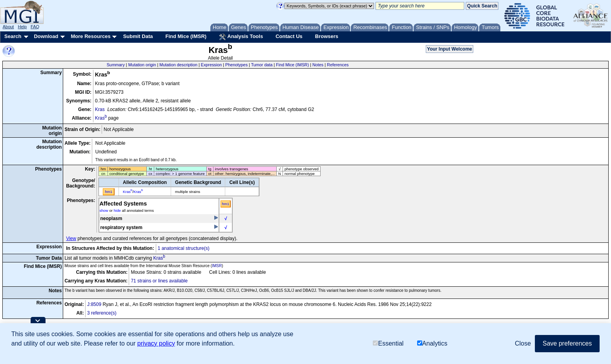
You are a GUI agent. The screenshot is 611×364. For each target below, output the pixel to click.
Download (46, 36)
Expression (211, 65)
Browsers (327, 36)
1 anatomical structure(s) (184, 248)
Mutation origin (142, 65)
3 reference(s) (102, 313)
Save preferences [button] (567, 343)
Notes (318, 65)
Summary (116, 65)
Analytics (432, 343)
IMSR (217, 266)
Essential (388, 343)
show (104, 210)
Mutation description (178, 65)
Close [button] (523, 343)
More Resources (90, 36)
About (8, 27)
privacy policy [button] (156, 343)
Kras (100, 109)
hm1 (225, 204)
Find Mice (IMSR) (186, 36)
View (71, 238)
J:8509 (94, 304)
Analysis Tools (241, 37)
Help (22, 27)
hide (117, 210)
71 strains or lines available (159, 281)
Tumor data (262, 65)
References (338, 65)
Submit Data (138, 36)
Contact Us (289, 36)
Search (13, 36)
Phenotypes (236, 65)
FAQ (35, 27)
